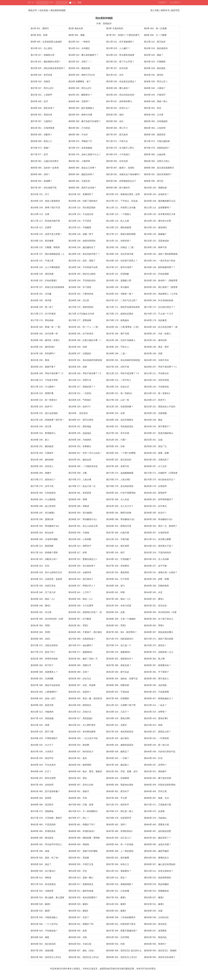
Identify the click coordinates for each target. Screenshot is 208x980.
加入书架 (155, 10)
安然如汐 (107, 23)
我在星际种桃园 (58, 10)
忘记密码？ (176, 2)
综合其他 (44, 10)
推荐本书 (165, 10)
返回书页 (175, 10)
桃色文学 (33, 10)
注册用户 (162, 2)
